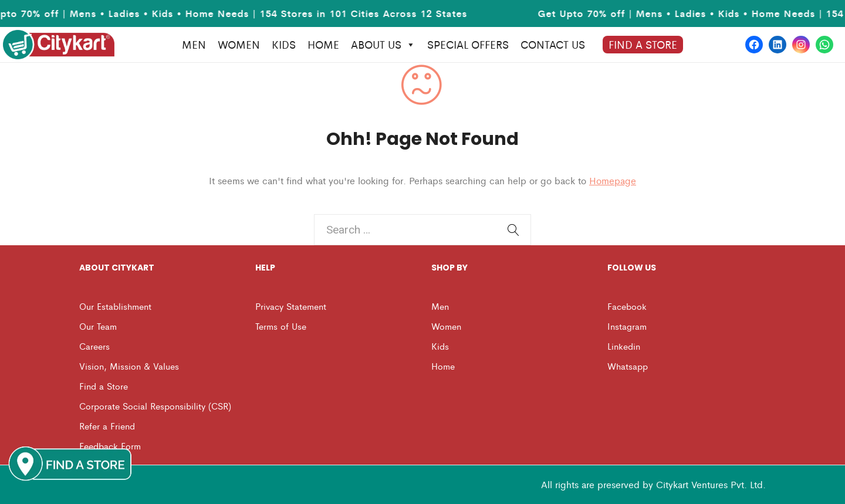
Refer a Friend (107, 426)
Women (446, 326)
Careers (94, 346)
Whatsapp (628, 366)
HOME (323, 44)
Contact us (553, 44)
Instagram (627, 326)
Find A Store (643, 44)
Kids (440, 346)
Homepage (613, 180)
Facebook (627, 306)
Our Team (98, 326)
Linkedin (624, 346)
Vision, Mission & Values (129, 366)
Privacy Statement (291, 306)
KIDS (284, 44)
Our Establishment (115, 306)
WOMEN (239, 44)
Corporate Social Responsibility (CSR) (155, 406)
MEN (194, 44)
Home (443, 366)
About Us (383, 45)
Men (440, 306)
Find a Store (104, 386)
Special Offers (468, 44)
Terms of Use (281, 326)
